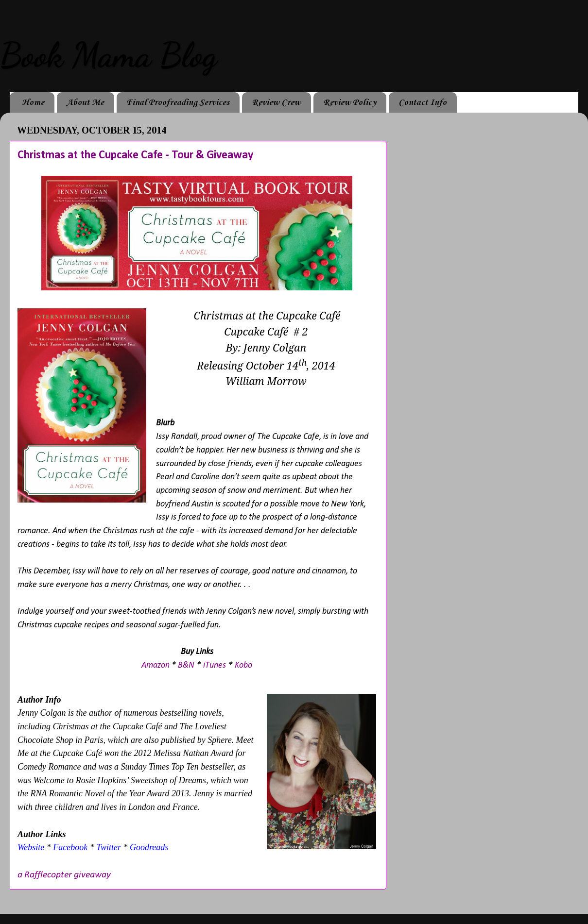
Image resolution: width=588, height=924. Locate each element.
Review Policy (350, 102)
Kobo (243, 665)
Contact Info (423, 102)
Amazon (156, 665)
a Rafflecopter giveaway (64, 875)
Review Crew (276, 102)
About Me (85, 102)
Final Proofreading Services (178, 102)
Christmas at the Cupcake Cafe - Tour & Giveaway (135, 155)
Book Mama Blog (108, 55)
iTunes (215, 665)
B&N (186, 665)
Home (33, 102)
